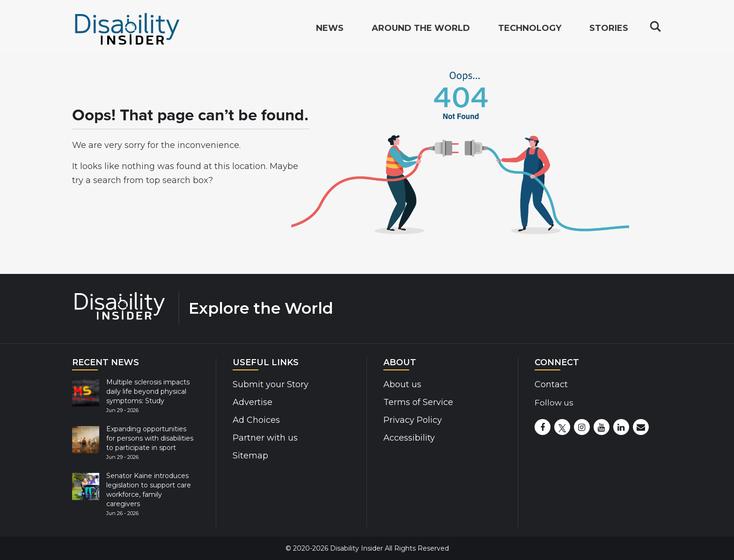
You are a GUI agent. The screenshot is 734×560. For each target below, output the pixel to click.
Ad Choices (256, 420)
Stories (609, 31)
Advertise (253, 402)
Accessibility (409, 438)
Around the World (421, 31)
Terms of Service (418, 402)
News (330, 31)
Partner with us (265, 438)
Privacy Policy (413, 420)
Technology (530, 31)
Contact (551, 384)
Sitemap (250, 456)
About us (402, 384)
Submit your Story (271, 384)
